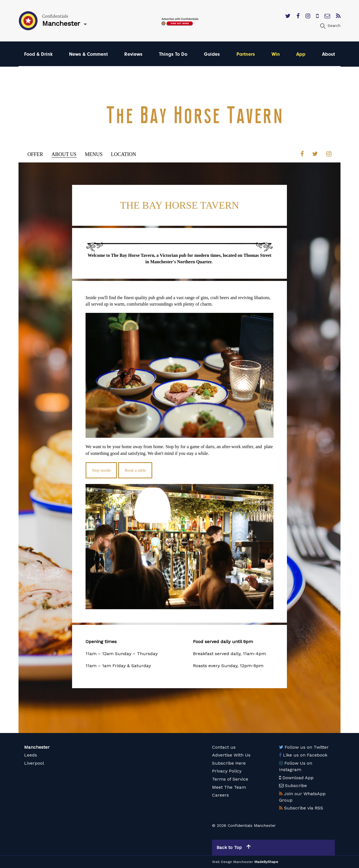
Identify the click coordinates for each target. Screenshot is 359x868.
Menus (94, 154)
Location (124, 154)
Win (276, 54)
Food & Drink (38, 54)
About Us (64, 154)
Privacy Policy (227, 771)
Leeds (31, 755)
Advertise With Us (231, 755)
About (328, 54)
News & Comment (88, 54)
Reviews (133, 54)
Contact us (224, 747)
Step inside (101, 470)
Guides (212, 54)
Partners (246, 54)
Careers (220, 795)
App (301, 54)
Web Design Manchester (233, 862)
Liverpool (34, 763)
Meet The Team (229, 787)
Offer (35, 154)
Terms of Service (230, 779)
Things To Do (173, 54)
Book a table (135, 470)
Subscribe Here (229, 763)
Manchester (37, 747)
